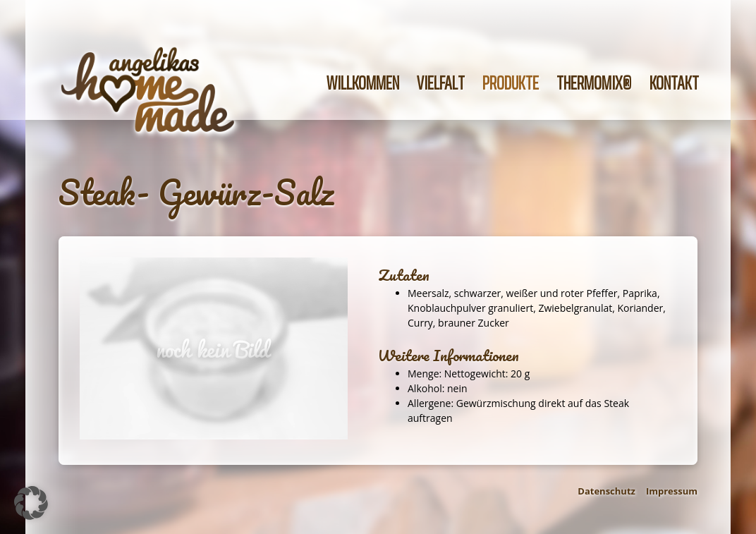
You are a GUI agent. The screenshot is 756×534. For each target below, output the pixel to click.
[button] (31, 503)
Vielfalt (441, 83)
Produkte (511, 83)
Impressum (672, 491)
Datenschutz (606, 491)
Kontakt (674, 83)
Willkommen (363, 83)
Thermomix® (594, 83)
